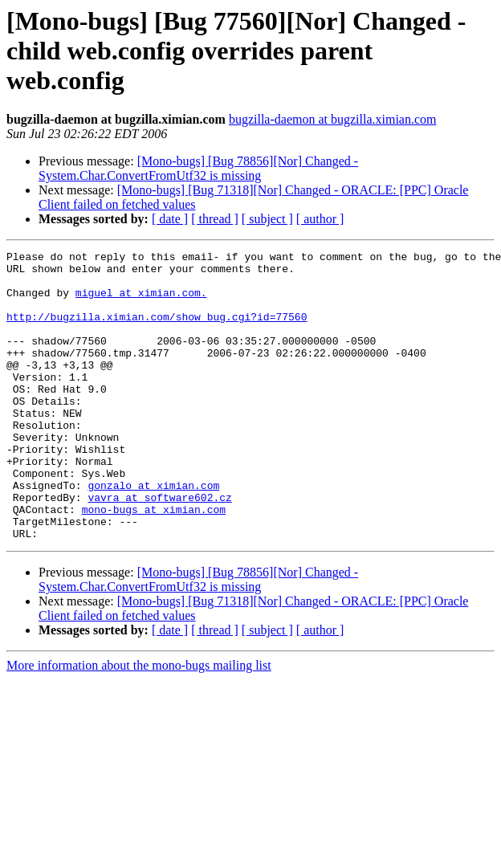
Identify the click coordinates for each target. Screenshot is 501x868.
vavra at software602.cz (159, 548)
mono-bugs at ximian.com (154, 562)
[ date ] (170, 219)
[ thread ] (215, 219)
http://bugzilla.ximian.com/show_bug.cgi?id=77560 (157, 331)
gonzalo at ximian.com (153, 533)
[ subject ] (267, 219)
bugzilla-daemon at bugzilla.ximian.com (333, 119)
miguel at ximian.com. (141, 302)
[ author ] (320, 219)
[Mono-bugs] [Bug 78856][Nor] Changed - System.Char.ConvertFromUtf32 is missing (198, 168)
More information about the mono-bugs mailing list (139, 723)
